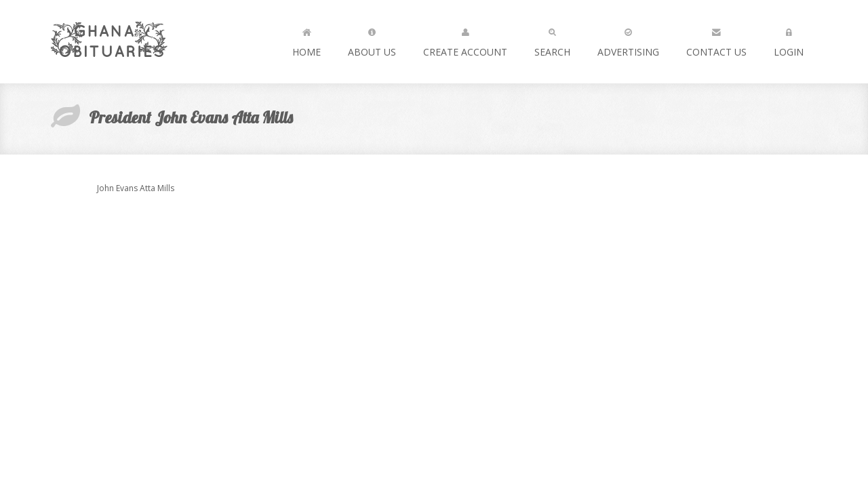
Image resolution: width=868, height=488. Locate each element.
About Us (372, 39)
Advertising (628, 39)
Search (552, 39)
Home (307, 39)
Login (789, 39)
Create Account (465, 39)
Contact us (716, 39)
